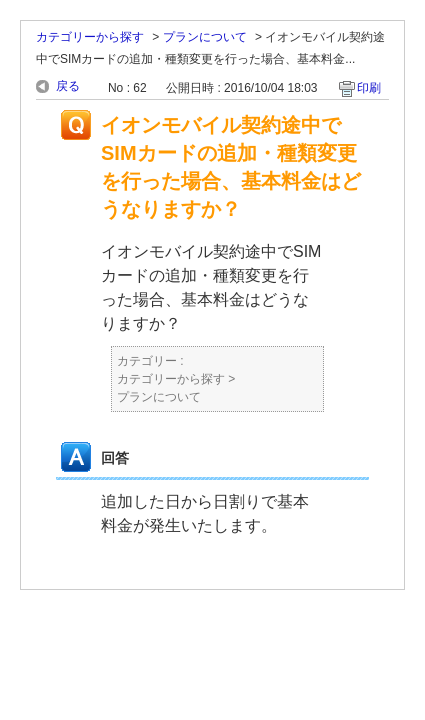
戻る (68, 86)
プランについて (205, 37)
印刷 (369, 88)
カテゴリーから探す (90, 37)
